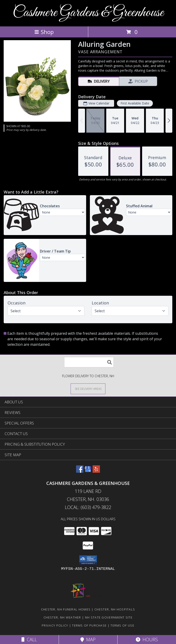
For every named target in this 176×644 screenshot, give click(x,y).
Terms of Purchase (89, 625)
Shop (44, 32)
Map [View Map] (88, 640)
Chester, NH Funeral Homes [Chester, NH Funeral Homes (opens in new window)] (66, 609)
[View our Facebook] (80, 471)
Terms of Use (122, 625)
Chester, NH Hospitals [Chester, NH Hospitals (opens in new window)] (115, 609)
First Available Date (135, 103)
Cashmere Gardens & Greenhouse (88, 13)
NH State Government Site (109, 617)
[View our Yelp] (96, 471)
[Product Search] (89, 362)
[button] (88, 560)
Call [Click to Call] (29, 640)
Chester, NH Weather (62, 617)
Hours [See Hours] (147, 640)
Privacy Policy (55, 625)
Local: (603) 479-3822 (88, 507)
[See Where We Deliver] (88, 389)
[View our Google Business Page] (88, 471)
